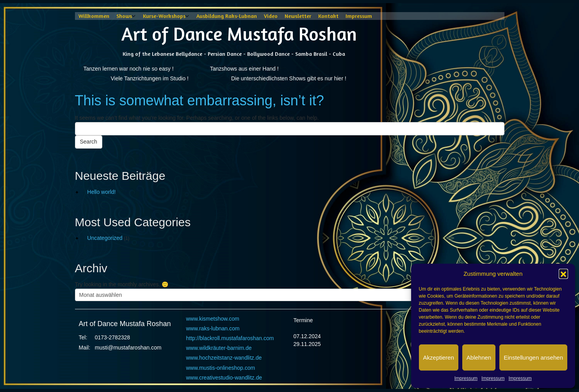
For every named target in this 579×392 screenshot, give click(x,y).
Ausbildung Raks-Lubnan (227, 16)
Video (271, 16)
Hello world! (101, 192)
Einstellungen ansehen (533, 357)
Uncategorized (105, 238)
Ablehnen (479, 357)
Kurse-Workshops (164, 16)
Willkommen (94, 16)
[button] (563, 273)
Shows (124, 16)
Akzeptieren (439, 357)
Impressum (466, 378)
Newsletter (298, 16)
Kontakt (328, 16)
